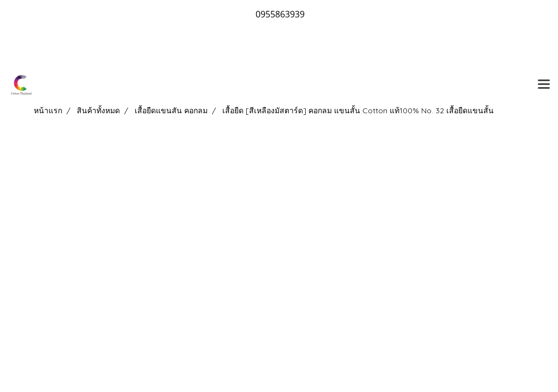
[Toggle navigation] (544, 85)
